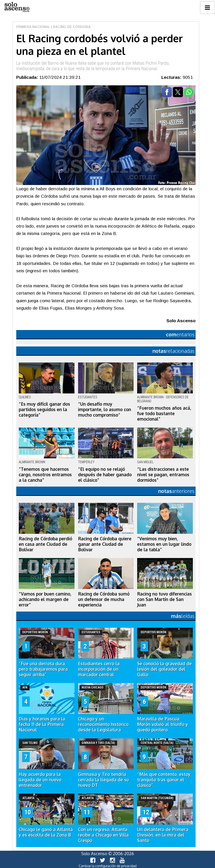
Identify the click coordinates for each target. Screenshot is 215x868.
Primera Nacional (33, 27)
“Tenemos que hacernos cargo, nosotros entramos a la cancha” (45, 475)
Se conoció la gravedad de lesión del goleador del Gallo (164, 669)
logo (17, 7)
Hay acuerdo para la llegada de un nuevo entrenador (40, 780)
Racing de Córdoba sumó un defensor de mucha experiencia (104, 599)
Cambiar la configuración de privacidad (108, 866)
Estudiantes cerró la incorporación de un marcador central (99, 669)
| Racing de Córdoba (70, 27)
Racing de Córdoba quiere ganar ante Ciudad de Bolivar (105, 544)
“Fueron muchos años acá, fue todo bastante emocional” (164, 413)
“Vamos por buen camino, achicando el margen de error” (45, 599)
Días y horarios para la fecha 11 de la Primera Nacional (42, 724)
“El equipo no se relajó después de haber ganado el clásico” (105, 475)
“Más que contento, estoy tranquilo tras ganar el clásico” (164, 780)
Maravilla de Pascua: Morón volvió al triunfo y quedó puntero (163, 724)
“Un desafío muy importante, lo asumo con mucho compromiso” (105, 409)
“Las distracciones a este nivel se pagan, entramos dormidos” (163, 475)
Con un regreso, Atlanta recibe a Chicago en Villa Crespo (103, 835)
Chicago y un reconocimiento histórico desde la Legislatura (103, 724)
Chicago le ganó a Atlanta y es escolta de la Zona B (46, 832)
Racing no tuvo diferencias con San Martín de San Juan (164, 599)
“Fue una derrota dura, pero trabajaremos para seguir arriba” (43, 669)
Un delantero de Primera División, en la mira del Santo (163, 835)
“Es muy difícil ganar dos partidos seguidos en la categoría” (44, 409)
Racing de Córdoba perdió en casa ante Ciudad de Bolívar (45, 544)
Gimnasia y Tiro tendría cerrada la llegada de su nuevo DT (103, 780)
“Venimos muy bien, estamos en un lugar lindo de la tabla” (164, 544)
